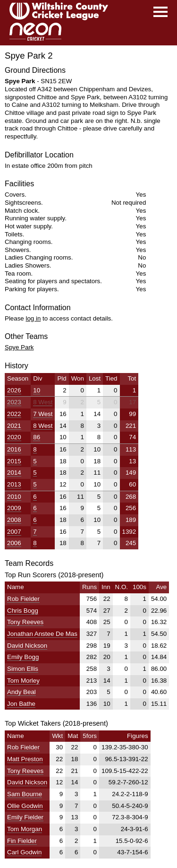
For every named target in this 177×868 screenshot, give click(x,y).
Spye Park (19, 347)
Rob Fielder (23, 599)
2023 (14, 402)
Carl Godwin (24, 852)
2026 (14, 390)
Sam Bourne (25, 794)
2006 (14, 543)
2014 (14, 473)
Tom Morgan (25, 829)
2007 (14, 532)
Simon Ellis (23, 669)
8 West (43, 402)
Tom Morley (23, 681)
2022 (14, 414)
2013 (14, 484)
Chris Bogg (23, 611)
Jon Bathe (21, 704)
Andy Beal (21, 692)
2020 (14, 437)
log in (33, 318)
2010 (14, 497)
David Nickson (27, 646)
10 (37, 390)
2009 (14, 508)
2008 (14, 520)
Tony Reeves (25, 622)
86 (37, 437)
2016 (14, 449)
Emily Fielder (25, 817)
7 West (43, 414)
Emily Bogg (23, 657)
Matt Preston (25, 759)
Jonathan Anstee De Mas (42, 634)
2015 (14, 461)
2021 (14, 426)
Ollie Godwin (25, 806)
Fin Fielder (22, 841)
